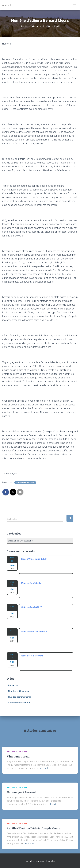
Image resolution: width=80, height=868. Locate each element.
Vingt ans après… (18, 756)
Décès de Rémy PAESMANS (34, 632)
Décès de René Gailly (31, 583)
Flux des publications (18, 691)
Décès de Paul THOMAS (32, 656)
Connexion (13, 685)
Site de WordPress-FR (19, 703)
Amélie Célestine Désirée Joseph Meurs (33, 828)
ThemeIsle (51, 861)
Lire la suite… (45, 768)
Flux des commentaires (20, 697)
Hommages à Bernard (21, 792)
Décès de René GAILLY (31, 607)
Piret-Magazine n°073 (25, 483)
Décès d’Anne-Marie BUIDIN (34, 559)
